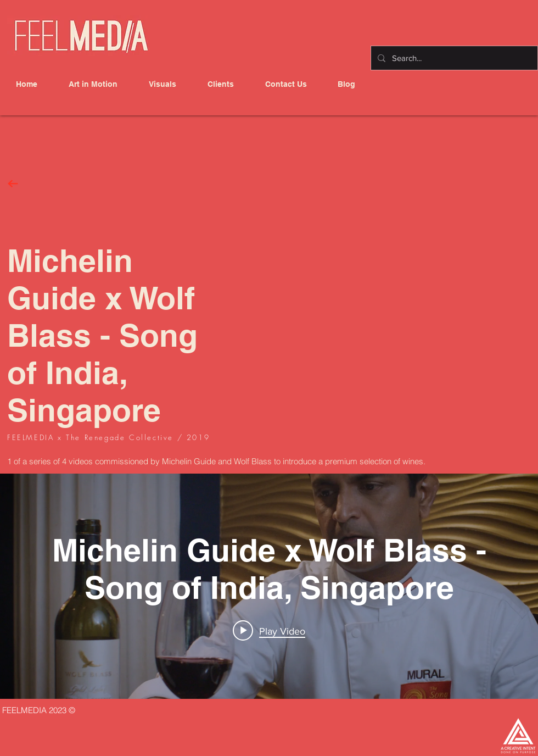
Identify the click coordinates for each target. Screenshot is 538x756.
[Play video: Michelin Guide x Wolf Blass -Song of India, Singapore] (269, 631)
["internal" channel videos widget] (269, 586)
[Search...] (453, 58)
